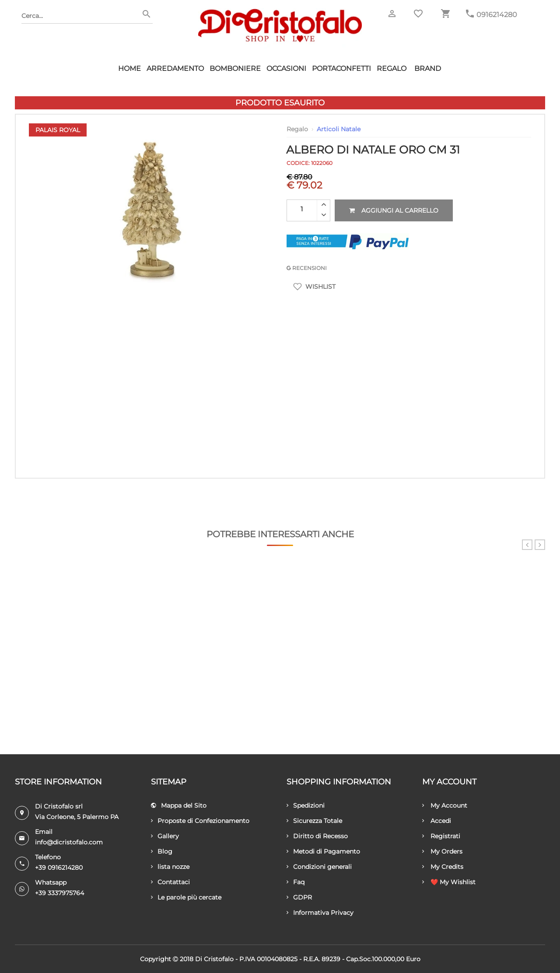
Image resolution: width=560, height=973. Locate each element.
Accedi (437, 821)
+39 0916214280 (59, 868)
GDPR (299, 897)
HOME (129, 68)
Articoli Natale (339, 129)
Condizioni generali (319, 867)
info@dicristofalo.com (69, 842)
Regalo (392, 68)
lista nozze (170, 867)
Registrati (441, 836)
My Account (445, 805)
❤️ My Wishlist (449, 882)
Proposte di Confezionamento (200, 821)
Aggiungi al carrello (394, 210)
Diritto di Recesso (317, 836)
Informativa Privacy (320, 913)
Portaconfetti (341, 68)
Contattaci (170, 882)
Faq (296, 882)
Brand (428, 68)
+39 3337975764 (59, 893)
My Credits (443, 867)
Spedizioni (306, 805)
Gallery (165, 836)
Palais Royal (58, 130)
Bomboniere (235, 68)
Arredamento (175, 68)
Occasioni (286, 68)
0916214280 (497, 15)
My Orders (442, 851)
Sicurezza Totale (314, 821)
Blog (162, 851)
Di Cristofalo (214, 959)
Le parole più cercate (186, 897)
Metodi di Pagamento (323, 851)
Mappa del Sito (179, 805)
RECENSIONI (307, 268)
